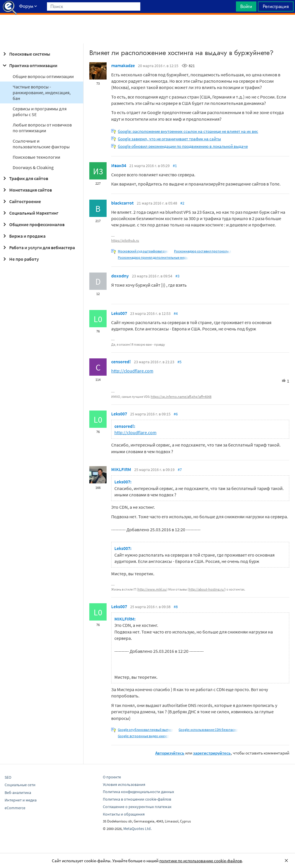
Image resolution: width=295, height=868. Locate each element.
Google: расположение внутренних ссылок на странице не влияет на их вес (188, 131)
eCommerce (15, 808)
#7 (180, 470)
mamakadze (123, 65)
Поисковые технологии (36, 157)
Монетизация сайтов (27, 190)
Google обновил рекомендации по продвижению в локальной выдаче (183, 146)
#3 (177, 276)
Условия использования (124, 784)
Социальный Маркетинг (30, 213)
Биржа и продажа (23, 236)
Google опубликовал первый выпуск (145, 730)
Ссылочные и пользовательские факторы (41, 144)
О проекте (112, 777)
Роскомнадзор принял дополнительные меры (153, 257)
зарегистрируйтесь (212, 753)
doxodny (120, 276)
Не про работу (20, 259)
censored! (121, 362)
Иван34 (119, 165)
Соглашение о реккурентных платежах (137, 807)
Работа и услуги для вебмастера (38, 247)
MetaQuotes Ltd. (137, 829)
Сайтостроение (21, 201)
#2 (182, 203)
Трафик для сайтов (25, 178)
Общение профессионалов (33, 224)
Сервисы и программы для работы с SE (40, 111)
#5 (179, 362)
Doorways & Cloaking (33, 167)
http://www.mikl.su (152, 589)
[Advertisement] (147, 29)
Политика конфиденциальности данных (138, 792)
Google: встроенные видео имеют (143, 736)
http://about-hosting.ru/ (207, 589)
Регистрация (276, 6)
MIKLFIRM (121, 469)
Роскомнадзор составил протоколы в (203, 251)
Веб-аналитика (18, 793)
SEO (8, 777)
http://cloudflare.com (132, 371)
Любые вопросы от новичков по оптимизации (42, 128)
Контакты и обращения (124, 814)
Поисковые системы (26, 54)
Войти (246, 6)
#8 (176, 607)
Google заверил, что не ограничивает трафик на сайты (169, 139)
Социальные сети (20, 785)
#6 (176, 414)
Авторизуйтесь (170, 753)
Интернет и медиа (21, 800)
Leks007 (119, 313)
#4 (176, 313)
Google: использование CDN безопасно (208, 730)
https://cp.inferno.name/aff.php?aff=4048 (181, 397)
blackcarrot (122, 203)
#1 (175, 166)
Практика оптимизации (29, 65)
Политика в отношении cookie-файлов (137, 799)
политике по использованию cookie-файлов (201, 861)
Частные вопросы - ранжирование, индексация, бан (42, 92)
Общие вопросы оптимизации (43, 76)
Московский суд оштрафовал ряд (143, 251)
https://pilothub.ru (125, 240)
